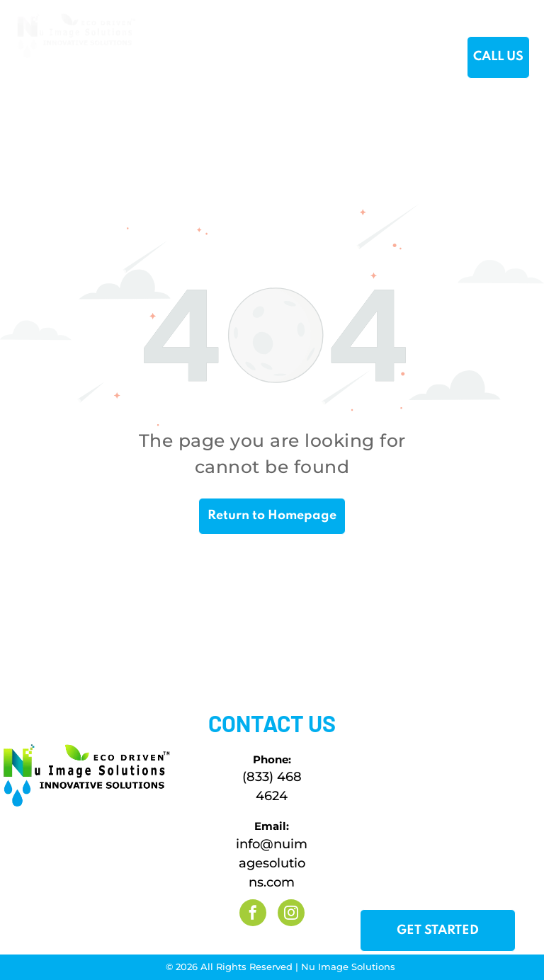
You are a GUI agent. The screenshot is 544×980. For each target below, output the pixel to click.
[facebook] (253, 915)
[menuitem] (176, 58)
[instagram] (291, 915)
